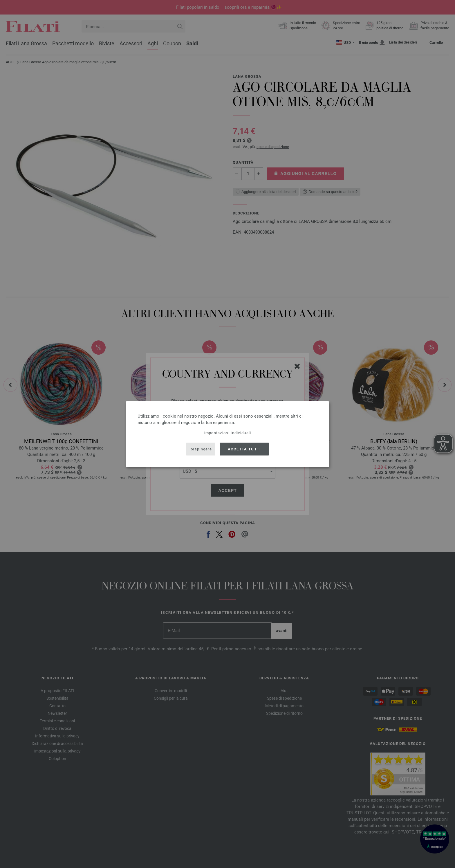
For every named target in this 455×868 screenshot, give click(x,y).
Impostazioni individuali (227, 433)
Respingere (201, 449)
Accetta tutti (244, 449)
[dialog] (228, 434)
